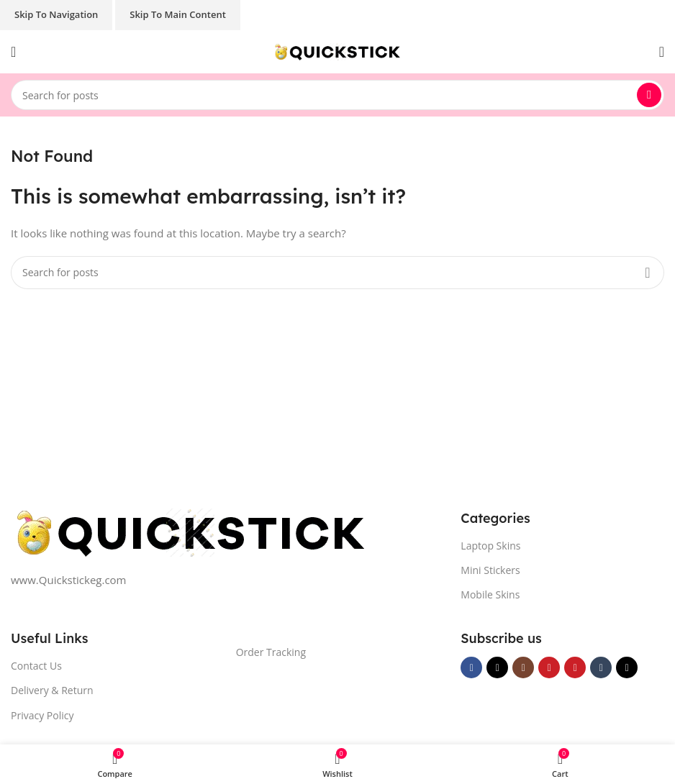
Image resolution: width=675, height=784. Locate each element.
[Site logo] (337, 50)
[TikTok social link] (627, 667)
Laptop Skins (490, 546)
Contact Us (36, 666)
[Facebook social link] (471, 667)
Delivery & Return (52, 690)
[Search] (337, 95)
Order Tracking (271, 652)
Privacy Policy (42, 715)
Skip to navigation (56, 14)
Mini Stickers (490, 570)
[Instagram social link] (523, 667)
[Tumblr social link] (601, 667)
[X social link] (497, 667)
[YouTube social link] (549, 667)
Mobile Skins (490, 594)
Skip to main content (178, 14)
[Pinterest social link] (575, 667)
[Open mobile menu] (13, 52)
